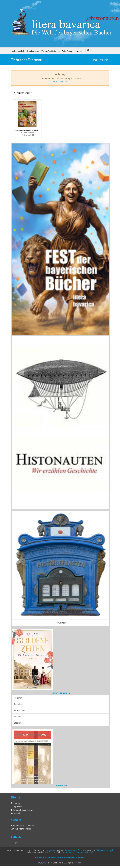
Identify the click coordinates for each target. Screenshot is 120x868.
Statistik (15, 813)
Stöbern (18, 723)
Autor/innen (67, 51)
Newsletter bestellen (21, 829)
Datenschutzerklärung (22, 810)
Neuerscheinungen (61, 693)
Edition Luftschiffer (72, 850)
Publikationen (33, 51)
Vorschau (18, 698)
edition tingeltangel (104, 850)
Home (94, 60)
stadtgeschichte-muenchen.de (79, 852)
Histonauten (50, 850)
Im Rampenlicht (18, 51)
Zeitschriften (61, 785)
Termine (78, 51)
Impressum (17, 807)
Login (14, 842)
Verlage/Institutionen (51, 51)
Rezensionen (20, 710)
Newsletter (61, 623)
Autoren (104, 60)
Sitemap (15, 803)
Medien (18, 716)
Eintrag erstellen (60, 82)
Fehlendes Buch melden (22, 825)
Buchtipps (19, 704)
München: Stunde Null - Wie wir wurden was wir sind (60, 857)
